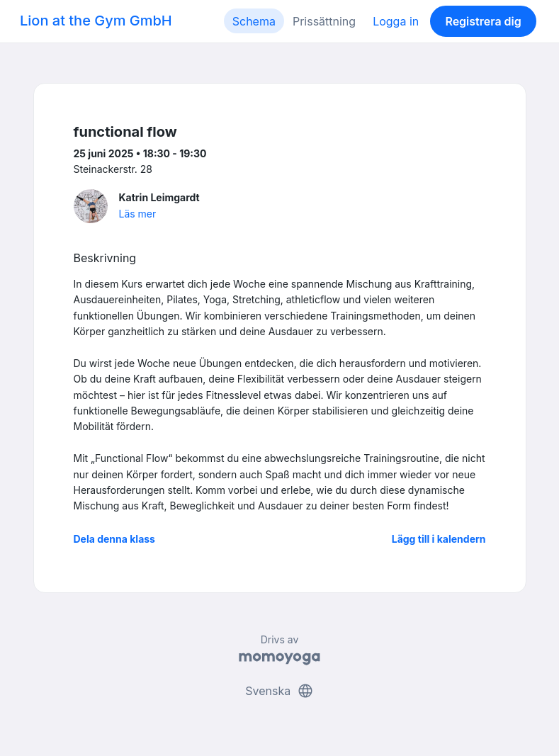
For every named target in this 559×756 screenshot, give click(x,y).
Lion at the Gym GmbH (96, 21)
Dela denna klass (114, 539)
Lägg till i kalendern (439, 539)
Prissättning (324, 21)
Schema (254, 21)
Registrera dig (483, 21)
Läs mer (138, 214)
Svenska (279, 691)
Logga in (396, 21)
